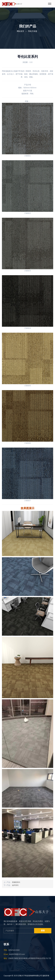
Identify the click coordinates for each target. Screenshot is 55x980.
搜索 (43, 931)
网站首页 (20, 31)
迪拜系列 (15, 885)
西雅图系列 (16, 882)
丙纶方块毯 (33, 31)
